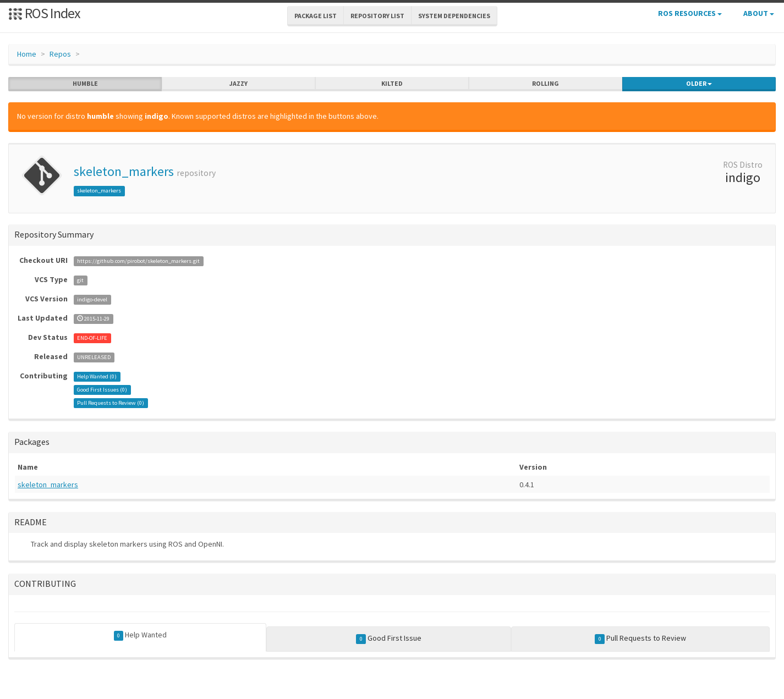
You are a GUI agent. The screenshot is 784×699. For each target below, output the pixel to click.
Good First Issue (389, 639)
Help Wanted (141, 635)
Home (27, 54)
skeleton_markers (124, 171)
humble (85, 84)
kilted (392, 84)
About (759, 13)
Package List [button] (316, 16)
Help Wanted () (97, 376)
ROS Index (44, 13)
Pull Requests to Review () (111, 403)
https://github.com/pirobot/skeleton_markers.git (138, 261)
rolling (545, 84)
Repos (60, 54)
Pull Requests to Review (640, 639)
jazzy (239, 84)
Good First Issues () (102, 390)
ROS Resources (690, 13)
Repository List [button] (377, 16)
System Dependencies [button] (454, 16)
